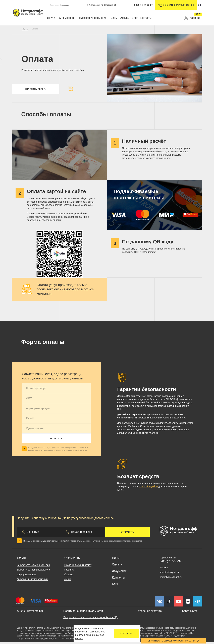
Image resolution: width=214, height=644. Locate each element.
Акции (68, 581)
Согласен (127, 633)
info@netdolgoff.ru (148, 488)
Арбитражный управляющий (32, 581)
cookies (79, 638)
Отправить (127, 534)
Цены (114, 18)
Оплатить (56, 440)
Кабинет (192, 18)
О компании (67, 18)
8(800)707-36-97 (171, 563)
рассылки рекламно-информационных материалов (66, 452)
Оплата (117, 566)
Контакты (146, 18)
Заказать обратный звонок (175, 5)
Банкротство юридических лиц (33, 567)
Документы (120, 573)
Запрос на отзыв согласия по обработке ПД (90, 619)
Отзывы (125, 18)
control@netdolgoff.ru (171, 579)
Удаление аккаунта (150, 613)
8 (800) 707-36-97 (142, 5)
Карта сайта (190, 613)
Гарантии (69, 571)
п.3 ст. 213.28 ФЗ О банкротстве (174, 635)
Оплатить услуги (35, 90)
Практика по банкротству (78, 567)
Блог (135, 18)
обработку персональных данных (76, 543)
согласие (61, 449)
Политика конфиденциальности (83, 613)
